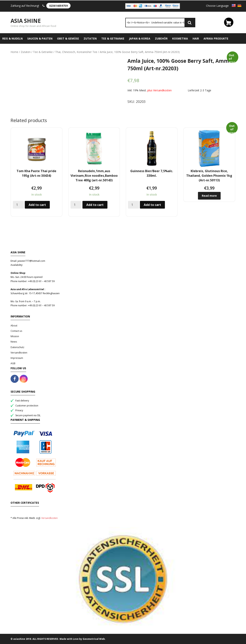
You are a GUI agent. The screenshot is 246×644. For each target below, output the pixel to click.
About (14, 326)
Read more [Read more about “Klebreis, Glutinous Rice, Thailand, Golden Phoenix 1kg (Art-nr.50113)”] (209, 196)
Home (14, 52)
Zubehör (161, 38)
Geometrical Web (94, 639)
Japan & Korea (140, 38)
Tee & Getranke (113, 38)
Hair (196, 38)
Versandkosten (19, 353)
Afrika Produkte (216, 38)
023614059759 (58, 6)
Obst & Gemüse (68, 38)
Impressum (17, 358)
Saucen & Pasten (40, 38)
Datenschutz (17, 347)
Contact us (16, 331)
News (14, 342)
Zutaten (90, 38)
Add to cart (37, 205)
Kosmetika (180, 38)
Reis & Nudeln (12, 38)
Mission (15, 336)
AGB (13, 363)
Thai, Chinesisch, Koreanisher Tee (76, 52)
